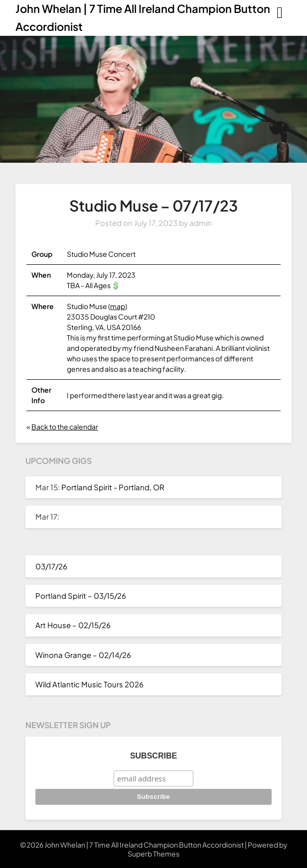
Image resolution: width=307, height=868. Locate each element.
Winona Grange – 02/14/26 (83, 655)
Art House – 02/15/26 (73, 625)
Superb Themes (153, 854)
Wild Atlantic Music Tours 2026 (89, 684)
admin (201, 223)
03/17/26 (51, 566)
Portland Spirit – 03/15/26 (81, 596)
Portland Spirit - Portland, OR (113, 487)
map (118, 306)
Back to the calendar (65, 427)
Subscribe (153, 756)
